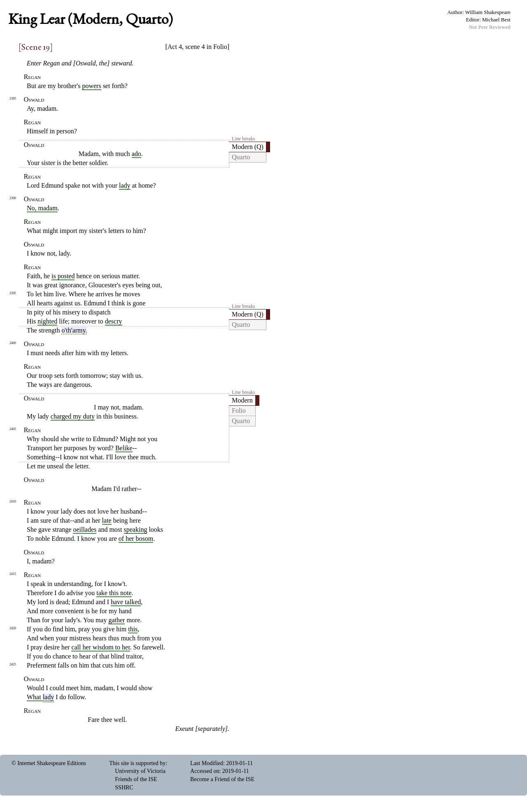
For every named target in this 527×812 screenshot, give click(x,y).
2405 (13, 429)
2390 (13, 198)
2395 (13, 293)
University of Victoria (140, 771)
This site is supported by (137, 763)
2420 (13, 628)
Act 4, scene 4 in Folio (197, 47)
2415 (13, 574)
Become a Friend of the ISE (222, 779)
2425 (13, 664)
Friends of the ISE (136, 779)
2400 (13, 343)
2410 (13, 501)
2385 (13, 99)
